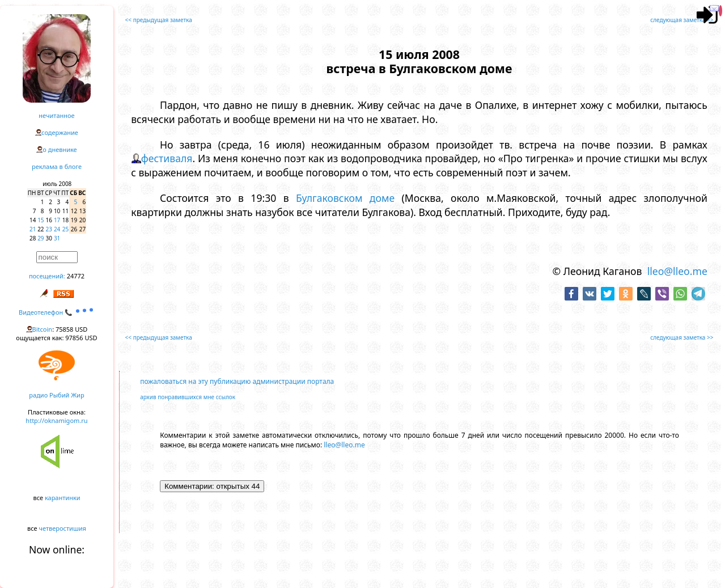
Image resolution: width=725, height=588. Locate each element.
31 (57, 238)
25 (65, 229)
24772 (76, 276)
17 (57, 220)
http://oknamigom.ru (56, 420)
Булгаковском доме (345, 198)
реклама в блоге (57, 166)
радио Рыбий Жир (56, 395)
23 (49, 229)
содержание (60, 132)
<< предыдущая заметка (159, 20)
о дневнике (60, 149)
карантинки (63, 498)
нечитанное (56, 115)
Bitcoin (43, 329)
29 (41, 238)
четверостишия (63, 528)
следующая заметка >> (682, 20)
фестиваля (167, 158)
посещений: (47, 276)
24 (57, 229)
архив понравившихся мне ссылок (188, 397)
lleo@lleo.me (677, 271)
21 (33, 229)
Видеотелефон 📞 (57, 312)
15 (41, 220)
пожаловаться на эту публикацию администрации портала (237, 381)
